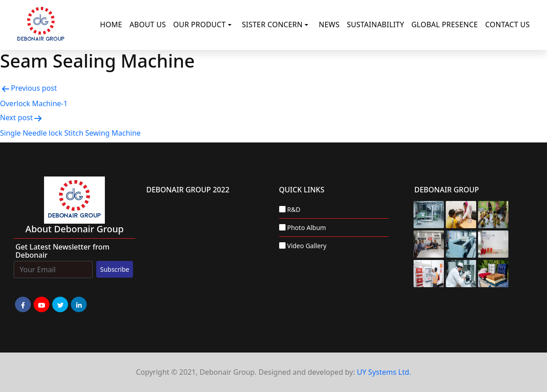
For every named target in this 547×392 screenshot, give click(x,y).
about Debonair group (75, 229)
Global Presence (445, 24)
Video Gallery (307, 246)
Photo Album (307, 228)
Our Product (199, 24)
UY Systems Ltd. (384, 372)
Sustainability (375, 24)
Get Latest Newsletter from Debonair (62, 251)
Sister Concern (272, 24)
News (329, 24)
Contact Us (508, 24)
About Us (148, 24)
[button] (232, 25)
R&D (294, 209)
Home (111, 24)
